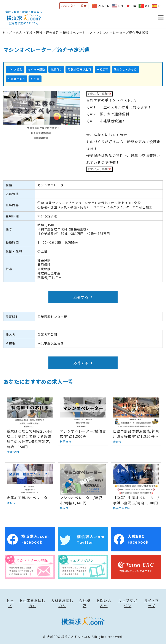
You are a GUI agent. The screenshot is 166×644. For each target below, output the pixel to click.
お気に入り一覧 (74, 6)
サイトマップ (152, 603)
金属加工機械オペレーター (30, 485)
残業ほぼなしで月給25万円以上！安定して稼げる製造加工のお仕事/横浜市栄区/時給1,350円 (30, 426)
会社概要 (85, 603)
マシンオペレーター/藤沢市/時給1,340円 (83, 487)
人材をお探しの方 (62, 603)
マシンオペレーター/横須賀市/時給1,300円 (83, 421)
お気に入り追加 (100, 94)
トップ (10, 603)
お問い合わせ (104, 603)
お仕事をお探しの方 (32, 603)
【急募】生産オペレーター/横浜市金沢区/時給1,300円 (136, 487)
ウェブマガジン (128, 603)
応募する (83, 297)
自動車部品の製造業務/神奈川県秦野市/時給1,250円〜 (136, 421)
